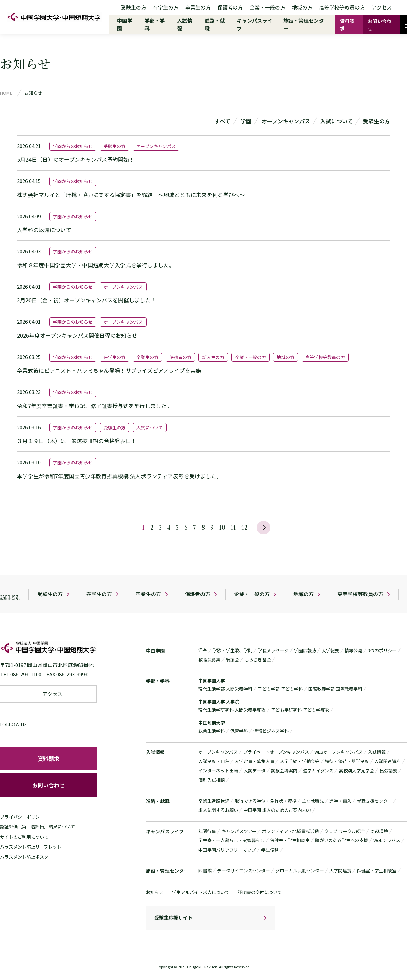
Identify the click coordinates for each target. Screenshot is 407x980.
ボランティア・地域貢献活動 (290, 831)
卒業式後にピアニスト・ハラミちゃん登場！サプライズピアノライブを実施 (109, 370)
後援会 (232, 660)
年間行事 (207, 831)
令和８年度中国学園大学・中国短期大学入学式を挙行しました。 (96, 265)
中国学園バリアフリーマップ (227, 850)
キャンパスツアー (239, 831)
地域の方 (302, 7)
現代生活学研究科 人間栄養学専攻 (232, 710)
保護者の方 (230, 7)
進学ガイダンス (318, 771)
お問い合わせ (380, 25)
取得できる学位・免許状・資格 (266, 801)
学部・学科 (158, 681)
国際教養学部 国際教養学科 (335, 689)
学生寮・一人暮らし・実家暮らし (231, 841)
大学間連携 (340, 871)
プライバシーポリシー (22, 817)
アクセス (382, 7)
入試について (336, 121)
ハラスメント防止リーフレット (31, 847)
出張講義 (388, 771)
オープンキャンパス (286, 121)
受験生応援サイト (173, 918)
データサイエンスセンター (244, 871)
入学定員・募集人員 (255, 761)
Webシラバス (387, 841)
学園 (246, 121)
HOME (6, 93)
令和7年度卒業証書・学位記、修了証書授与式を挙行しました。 (94, 406)
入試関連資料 (388, 761)
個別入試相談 (212, 780)
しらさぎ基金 (258, 660)
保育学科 (239, 731)
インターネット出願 (218, 771)
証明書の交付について (260, 892)
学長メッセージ (273, 650)
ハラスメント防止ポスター (26, 857)
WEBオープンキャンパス (338, 752)
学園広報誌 (305, 650)
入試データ (255, 771)
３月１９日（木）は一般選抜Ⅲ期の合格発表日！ (77, 441)
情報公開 (353, 650)
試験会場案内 (284, 771)
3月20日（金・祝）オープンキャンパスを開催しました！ (86, 300)
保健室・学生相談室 (290, 841)
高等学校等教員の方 (342, 7)
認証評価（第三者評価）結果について (37, 827)
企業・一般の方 (267, 7)
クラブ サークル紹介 (345, 831)
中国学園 (155, 651)
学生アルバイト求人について (201, 892)
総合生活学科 (212, 731)
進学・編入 (340, 801)
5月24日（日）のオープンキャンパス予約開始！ (76, 159)
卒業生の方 (198, 7)
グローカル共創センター (300, 871)
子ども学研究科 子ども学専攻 (300, 710)
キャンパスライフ (165, 831)
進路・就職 (158, 801)
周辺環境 (379, 831)
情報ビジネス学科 (271, 731)
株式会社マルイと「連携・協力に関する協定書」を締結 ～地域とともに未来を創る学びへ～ (131, 195)
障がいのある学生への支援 (342, 841)
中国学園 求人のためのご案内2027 (277, 810)
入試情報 (155, 752)
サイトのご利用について (24, 837)
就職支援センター (374, 801)
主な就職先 (313, 801)
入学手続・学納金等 (300, 761)
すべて (222, 121)
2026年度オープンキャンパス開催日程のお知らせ (77, 335)
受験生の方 (133, 7)
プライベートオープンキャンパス (276, 752)
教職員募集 (209, 660)
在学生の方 (166, 7)
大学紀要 (330, 650)
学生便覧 (270, 850)
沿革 (203, 650)
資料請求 (347, 25)
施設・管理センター (167, 871)
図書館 (205, 871)
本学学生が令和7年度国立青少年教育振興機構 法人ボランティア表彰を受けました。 (119, 476)
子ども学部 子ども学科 (280, 689)
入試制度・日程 (214, 761)
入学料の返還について (44, 230)
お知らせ (155, 892)
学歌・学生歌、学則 (232, 650)
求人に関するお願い (218, 810)
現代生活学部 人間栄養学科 (225, 689)
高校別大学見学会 (356, 771)
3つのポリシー (382, 650)
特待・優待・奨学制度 (347, 761)
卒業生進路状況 (214, 801)
